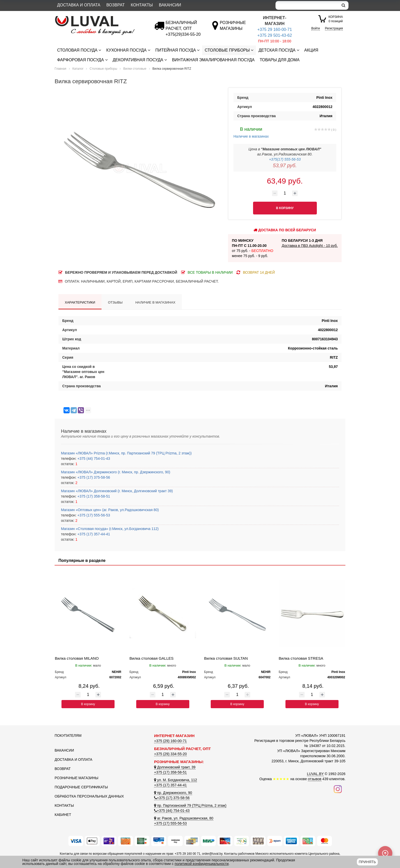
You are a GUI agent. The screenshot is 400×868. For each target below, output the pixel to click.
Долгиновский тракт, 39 (175, 767)
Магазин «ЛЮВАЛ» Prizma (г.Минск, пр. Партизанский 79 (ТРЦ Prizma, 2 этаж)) (126, 453)
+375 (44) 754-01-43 (93, 459)
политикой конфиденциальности (202, 864)
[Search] (307, 5)
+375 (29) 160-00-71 (170, 741)
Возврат (116, 5)
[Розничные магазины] (233, 28)
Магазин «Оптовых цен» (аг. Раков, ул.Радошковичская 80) (110, 510)
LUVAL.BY (315, 774)
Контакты (142, 5)
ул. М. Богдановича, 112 (176, 780)
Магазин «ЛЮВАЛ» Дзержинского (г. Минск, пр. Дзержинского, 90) (116, 472)
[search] (343, 5)
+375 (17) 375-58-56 (93, 477)
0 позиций (336, 19)
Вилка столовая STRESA (301, 658)
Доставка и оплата (79, 5)
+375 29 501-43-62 (275, 35)
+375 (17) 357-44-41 (93, 534)
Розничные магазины (76, 778)
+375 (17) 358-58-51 (93, 496)
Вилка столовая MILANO (77, 658)
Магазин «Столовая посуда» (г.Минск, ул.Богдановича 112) (110, 529)
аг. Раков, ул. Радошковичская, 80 (184, 818)
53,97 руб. (285, 165)
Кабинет (63, 815)
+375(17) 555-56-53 (285, 159)
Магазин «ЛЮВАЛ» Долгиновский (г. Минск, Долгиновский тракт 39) (117, 491)
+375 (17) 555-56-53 (93, 515)
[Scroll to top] (385, 853)
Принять (367, 862)
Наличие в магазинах (251, 132)
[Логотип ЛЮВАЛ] (101, 18)
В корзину (88, 704)
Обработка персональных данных (89, 796)
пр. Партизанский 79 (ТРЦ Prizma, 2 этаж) (190, 805)
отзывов (315, 779)
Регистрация (334, 28)
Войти (316, 28)
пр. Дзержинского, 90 (173, 793)
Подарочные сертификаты (81, 787)
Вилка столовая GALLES (152, 658)
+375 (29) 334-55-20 (170, 754)
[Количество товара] (285, 193)
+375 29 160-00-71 (275, 29)
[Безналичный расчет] (183, 34)
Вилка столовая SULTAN (226, 658)
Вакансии (170, 5)
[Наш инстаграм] (338, 789)
